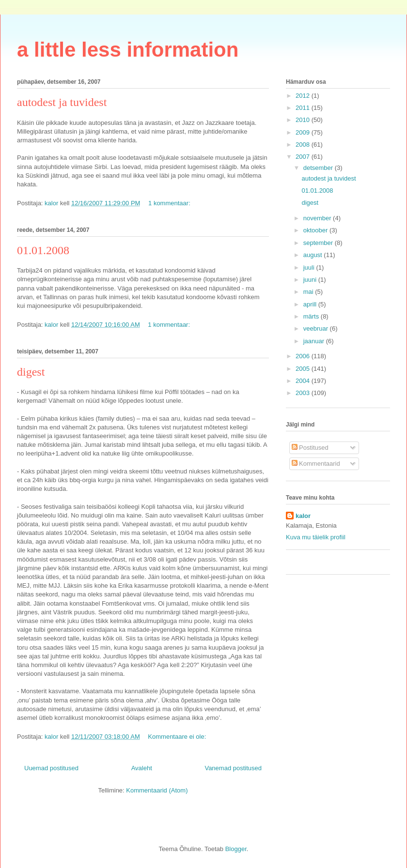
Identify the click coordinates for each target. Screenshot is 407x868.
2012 (304, 96)
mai (309, 292)
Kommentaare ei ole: (178, 737)
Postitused (310, 448)
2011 (304, 108)
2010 (304, 120)
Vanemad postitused (233, 768)
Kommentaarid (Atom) (157, 790)
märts (312, 316)
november (318, 218)
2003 (304, 393)
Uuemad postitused (51, 768)
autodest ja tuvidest (62, 102)
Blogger (236, 849)
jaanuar (315, 341)
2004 (304, 381)
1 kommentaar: (170, 203)
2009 (304, 132)
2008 (304, 145)
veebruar (317, 328)
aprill (311, 304)
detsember (319, 168)
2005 (304, 369)
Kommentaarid (316, 464)
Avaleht (142, 768)
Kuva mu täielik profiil (316, 537)
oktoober (316, 230)
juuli (310, 267)
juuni (311, 280)
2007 (304, 157)
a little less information (128, 50)
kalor (303, 516)
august (314, 255)
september (319, 243)
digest (31, 372)
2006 (304, 356)
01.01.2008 (43, 250)
